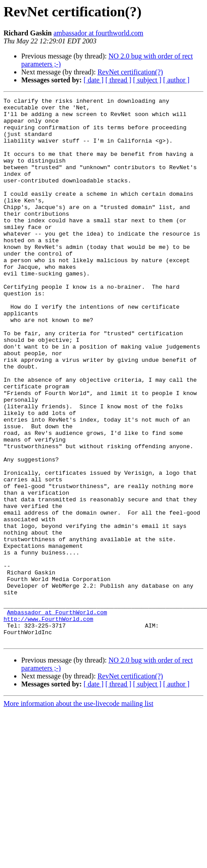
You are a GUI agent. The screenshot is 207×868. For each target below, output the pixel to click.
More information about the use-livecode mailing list (79, 812)
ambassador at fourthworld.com (98, 33)
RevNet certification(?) (130, 72)
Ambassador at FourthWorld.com (57, 716)
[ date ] (94, 80)
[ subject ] (147, 80)
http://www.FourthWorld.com (48, 724)
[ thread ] (118, 80)
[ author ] (176, 80)
